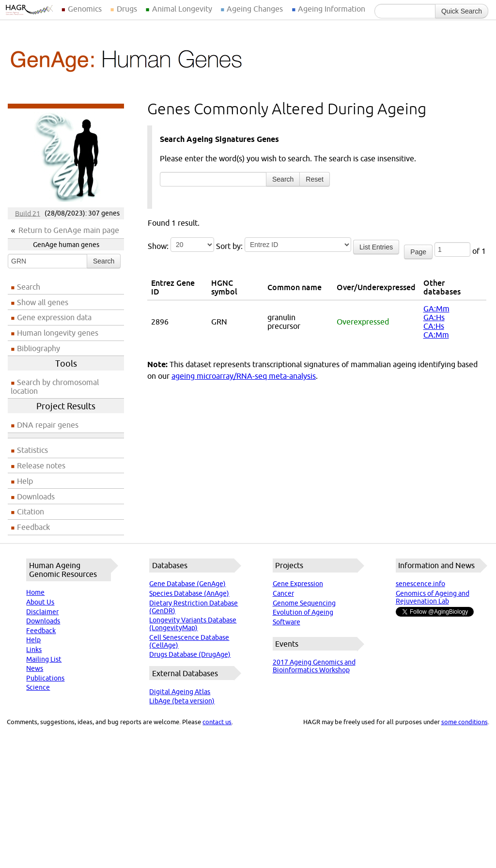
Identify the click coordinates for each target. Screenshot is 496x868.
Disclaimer (42, 612)
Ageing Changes (255, 9)
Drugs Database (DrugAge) (190, 654)
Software (287, 622)
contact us (217, 722)
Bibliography (39, 348)
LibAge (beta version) (182, 701)
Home (35, 592)
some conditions (465, 722)
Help (25, 481)
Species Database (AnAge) (189, 593)
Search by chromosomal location (55, 387)
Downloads (36, 496)
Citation (31, 511)
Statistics (32, 450)
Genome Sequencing (304, 603)
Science (38, 687)
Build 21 (28, 213)
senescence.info (420, 584)
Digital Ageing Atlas (180, 692)
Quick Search (462, 11)
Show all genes (43, 302)
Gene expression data (54, 317)
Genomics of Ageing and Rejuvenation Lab (433, 597)
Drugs (127, 9)
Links (34, 650)
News (35, 668)
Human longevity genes (58, 333)
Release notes (41, 465)
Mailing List (44, 659)
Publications (45, 678)
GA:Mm (436, 309)
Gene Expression (298, 584)
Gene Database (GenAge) (187, 584)
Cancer (283, 593)
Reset (315, 179)
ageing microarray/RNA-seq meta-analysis (244, 376)
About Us (40, 602)
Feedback (33, 527)
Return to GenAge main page (69, 230)
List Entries (376, 247)
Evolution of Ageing (303, 612)
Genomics (85, 9)
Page (418, 252)
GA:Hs (434, 317)
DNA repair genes (48, 425)
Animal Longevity (182, 9)
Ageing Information (332, 9)
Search (104, 261)
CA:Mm (436, 335)
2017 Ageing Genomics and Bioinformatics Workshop (314, 666)
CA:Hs (434, 326)
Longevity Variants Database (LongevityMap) (193, 624)
